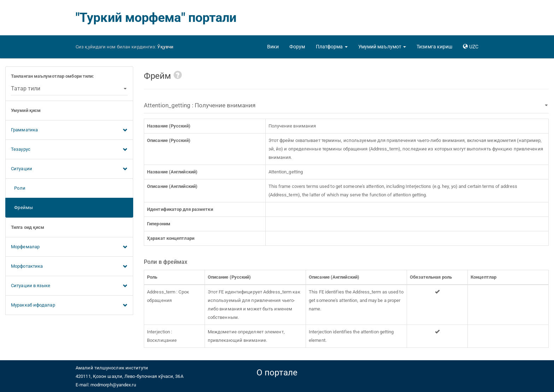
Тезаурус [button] (69, 150)
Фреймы (22, 207)
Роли (18, 188)
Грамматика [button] (69, 130)
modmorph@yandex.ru (113, 385)
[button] (332, 47)
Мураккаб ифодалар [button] (69, 305)
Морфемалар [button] (69, 247)
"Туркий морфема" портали (156, 18)
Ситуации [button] (69, 169)
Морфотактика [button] (69, 267)
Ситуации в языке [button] (69, 286)
